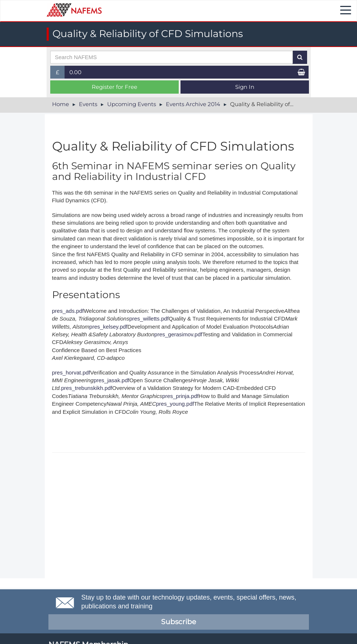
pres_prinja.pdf (180, 396)
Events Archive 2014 (193, 104)
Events (88, 104)
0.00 (75, 72)
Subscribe (178, 622)
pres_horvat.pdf (71, 372)
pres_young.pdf (175, 404)
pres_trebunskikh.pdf (87, 388)
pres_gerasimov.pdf (178, 334)
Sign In (245, 87)
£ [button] (60, 74)
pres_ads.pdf (68, 311)
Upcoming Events (132, 104)
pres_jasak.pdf (112, 380)
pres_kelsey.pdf (108, 327)
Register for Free (114, 87)
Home (61, 104)
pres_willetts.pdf (149, 319)
